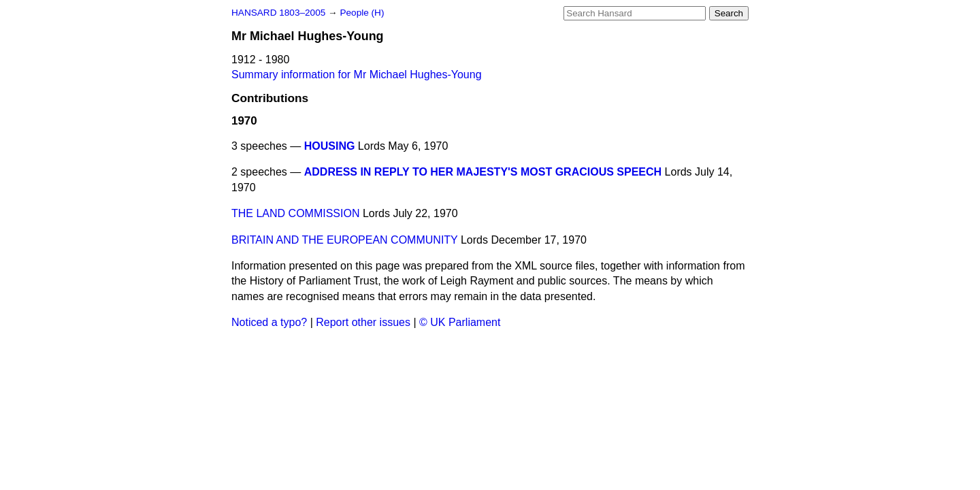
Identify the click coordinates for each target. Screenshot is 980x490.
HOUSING (330, 146)
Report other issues (363, 322)
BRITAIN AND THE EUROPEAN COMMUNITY (344, 240)
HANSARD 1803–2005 (278, 13)
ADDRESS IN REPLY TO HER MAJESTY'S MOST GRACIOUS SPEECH (483, 172)
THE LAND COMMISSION (295, 213)
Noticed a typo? (269, 322)
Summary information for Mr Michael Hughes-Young (357, 75)
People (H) (362, 13)
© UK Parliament (460, 322)
